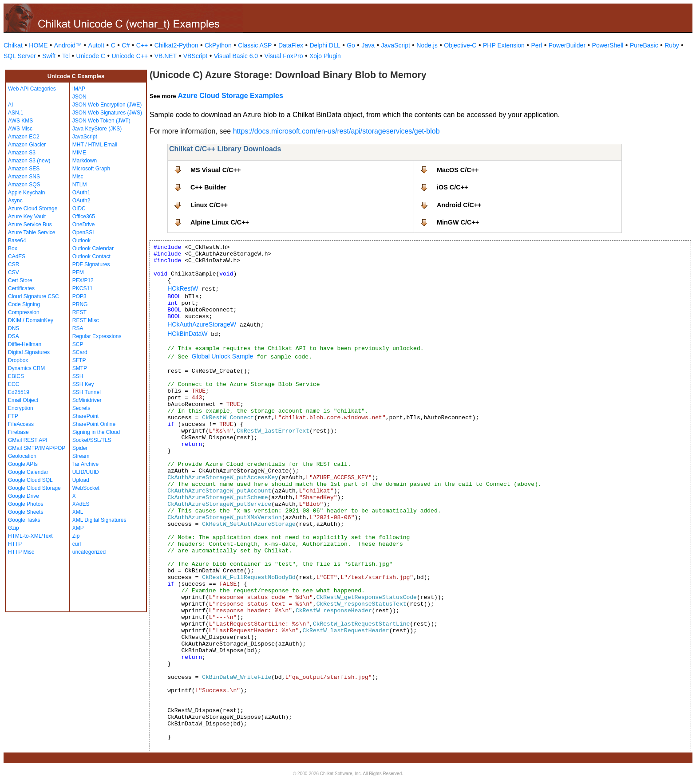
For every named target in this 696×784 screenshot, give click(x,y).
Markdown (85, 161)
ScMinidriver (87, 400)
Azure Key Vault (27, 217)
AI (10, 105)
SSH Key (83, 384)
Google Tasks (24, 520)
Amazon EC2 (24, 137)
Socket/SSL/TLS (92, 440)
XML (78, 512)
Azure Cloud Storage (33, 209)
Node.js (427, 45)
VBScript (195, 56)
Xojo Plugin (325, 56)
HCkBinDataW (187, 334)
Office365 (84, 217)
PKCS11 (83, 288)
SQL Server (20, 56)
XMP (78, 528)
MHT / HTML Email (95, 145)
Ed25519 (19, 392)
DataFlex (291, 45)
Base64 (17, 240)
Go (351, 45)
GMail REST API (28, 440)
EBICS (16, 376)
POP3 (79, 296)
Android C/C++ (459, 205)
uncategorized (89, 552)
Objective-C (460, 45)
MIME (79, 153)
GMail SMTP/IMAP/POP (37, 448)
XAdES (81, 504)
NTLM (80, 185)
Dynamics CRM (26, 368)
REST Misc (86, 320)
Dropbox (18, 360)
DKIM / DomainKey (31, 320)
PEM (78, 272)
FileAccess (21, 424)
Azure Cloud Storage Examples (230, 96)
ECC (14, 384)
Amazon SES (24, 169)
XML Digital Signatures (99, 520)
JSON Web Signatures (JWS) (107, 113)
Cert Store (20, 280)
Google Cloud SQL (30, 480)
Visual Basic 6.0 (236, 56)
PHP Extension (504, 45)
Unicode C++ (130, 56)
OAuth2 (81, 201)
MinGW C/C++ (458, 222)
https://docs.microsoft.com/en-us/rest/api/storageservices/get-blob (336, 131)
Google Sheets (26, 512)
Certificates (21, 288)
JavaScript (396, 45)
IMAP (79, 89)
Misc (78, 177)
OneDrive (84, 225)
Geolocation (22, 456)
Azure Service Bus (30, 225)
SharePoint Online (94, 424)
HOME (38, 45)
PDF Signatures (91, 264)
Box (13, 248)
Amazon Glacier (27, 145)
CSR (14, 264)
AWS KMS (20, 121)
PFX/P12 (83, 280)
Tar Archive (85, 464)
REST (79, 312)
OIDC (79, 209)
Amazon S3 (22, 153)
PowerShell (608, 45)
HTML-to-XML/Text (30, 536)
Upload (81, 480)
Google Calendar (28, 472)
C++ (142, 45)
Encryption (21, 408)
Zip (76, 536)
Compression (24, 312)
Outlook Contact (91, 256)
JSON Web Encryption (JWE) (107, 105)
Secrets (81, 408)
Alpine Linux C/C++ (220, 222)
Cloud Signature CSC (34, 296)
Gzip (14, 528)
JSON (79, 97)
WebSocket (86, 488)
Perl (536, 45)
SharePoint (85, 416)
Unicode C (91, 56)
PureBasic (644, 45)
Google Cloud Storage (34, 488)
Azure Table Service (32, 232)
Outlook (81, 240)
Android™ (68, 45)
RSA (78, 328)
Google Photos (26, 504)
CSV (14, 272)
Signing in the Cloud (96, 432)
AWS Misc (20, 129)
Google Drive (24, 496)
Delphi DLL (325, 45)
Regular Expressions (97, 336)
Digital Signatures (29, 352)
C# (126, 45)
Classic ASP (255, 45)
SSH (78, 376)
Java (368, 45)
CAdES (17, 256)
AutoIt (97, 45)
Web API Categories (32, 89)
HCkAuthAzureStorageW (202, 324)
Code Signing (24, 304)
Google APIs (23, 464)
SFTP (79, 360)
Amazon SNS (24, 177)
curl (77, 544)
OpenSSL (84, 232)
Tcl (66, 56)
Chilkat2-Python (176, 45)
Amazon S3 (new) (29, 161)
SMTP (80, 368)
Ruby (672, 45)
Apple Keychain (26, 193)
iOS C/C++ (452, 187)
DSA (14, 336)
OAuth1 (81, 193)
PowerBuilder (567, 45)
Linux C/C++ (209, 205)
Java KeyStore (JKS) (97, 129)
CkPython (218, 45)
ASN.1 (16, 113)
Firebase (18, 432)
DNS (14, 328)
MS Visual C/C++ (216, 170)
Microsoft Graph (91, 169)
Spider (80, 448)
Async (15, 201)
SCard (80, 352)
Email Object (23, 400)
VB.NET (166, 56)
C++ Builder (208, 187)
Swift (49, 56)
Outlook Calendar (93, 248)
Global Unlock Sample (223, 356)
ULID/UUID (86, 472)
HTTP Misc (21, 552)
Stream (81, 456)
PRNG (80, 304)
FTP (13, 416)
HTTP (15, 544)
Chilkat (13, 45)
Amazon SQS (24, 185)
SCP (78, 344)
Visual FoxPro (284, 56)
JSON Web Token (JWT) (101, 121)
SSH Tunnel (87, 392)
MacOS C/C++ (458, 170)
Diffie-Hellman (25, 344)
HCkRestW (183, 288)
